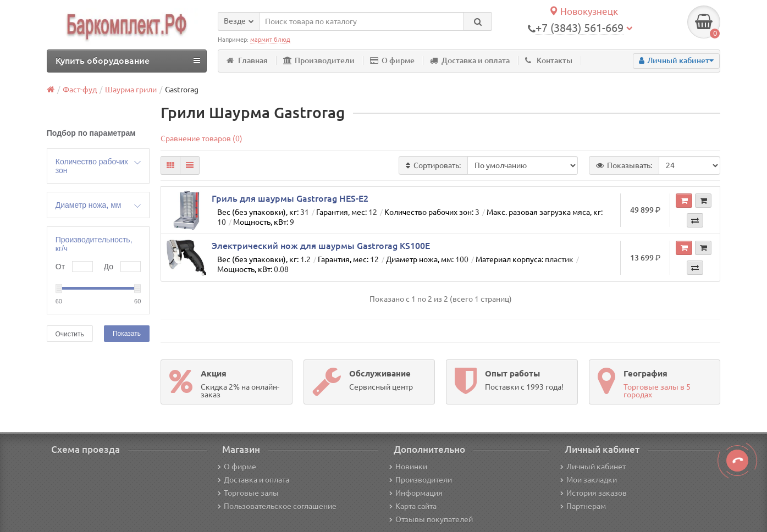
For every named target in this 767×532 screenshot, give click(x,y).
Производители (319, 60)
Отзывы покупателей (431, 519)
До (109, 267)
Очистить (70, 334)
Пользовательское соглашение (277, 506)
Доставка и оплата (470, 60)
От (60, 267)
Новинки (408, 467)
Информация (416, 493)
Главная (247, 60)
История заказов (594, 493)
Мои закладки (589, 480)
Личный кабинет (593, 467)
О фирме (392, 60)
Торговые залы (248, 493)
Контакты (549, 60)
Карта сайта (413, 506)
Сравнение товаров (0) (202, 138)
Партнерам (583, 506)
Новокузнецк (583, 11)
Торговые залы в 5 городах (657, 391)
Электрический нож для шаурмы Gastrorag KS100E (321, 246)
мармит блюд (270, 40)
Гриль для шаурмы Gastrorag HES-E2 (290, 198)
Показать (127, 334)
